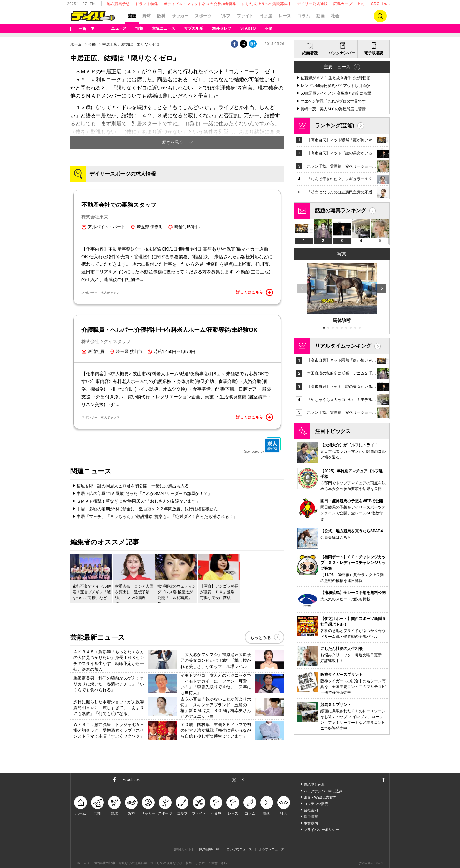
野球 (147, 16)
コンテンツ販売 (316, 804)
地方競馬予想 (118, 4)
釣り (362, 4)
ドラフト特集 (147, 4)
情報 (139, 28)
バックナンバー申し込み (323, 791)
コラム (304, 16)
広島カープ (343, 4)
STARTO (248, 28)
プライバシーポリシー (321, 830)
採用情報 (311, 817)
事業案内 (311, 823)
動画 (320, 16)
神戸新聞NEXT (209, 849)
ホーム (76, 44)
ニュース (119, 28)
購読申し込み (314, 784)
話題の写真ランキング (341, 211)
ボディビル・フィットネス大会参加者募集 (200, 4)
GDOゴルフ (381, 4)
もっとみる (261, 638)
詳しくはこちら (255, 293)
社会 (335, 16)
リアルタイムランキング (343, 346)
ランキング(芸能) (335, 125)
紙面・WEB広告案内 (320, 797)
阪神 (161, 16)
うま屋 (266, 16)
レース (285, 16)
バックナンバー (342, 53)
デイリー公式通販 (312, 4)
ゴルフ (224, 16)
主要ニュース (337, 67)
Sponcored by (263, 445)
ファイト (245, 16)
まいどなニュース (239, 849)
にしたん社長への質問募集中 (267, 4)
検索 (380, 16)
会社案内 (311, 810)
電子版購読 (374, 53)
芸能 (132, 16)
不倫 (268, 28)
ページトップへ (383, 780)
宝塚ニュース (164, 28)
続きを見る (173, 142)
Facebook (131, 780)
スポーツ (203, 16)
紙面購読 (310, 53)
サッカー (180, 16)
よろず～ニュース (272, 849)
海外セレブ (222, 28)
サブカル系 (194, 28)
